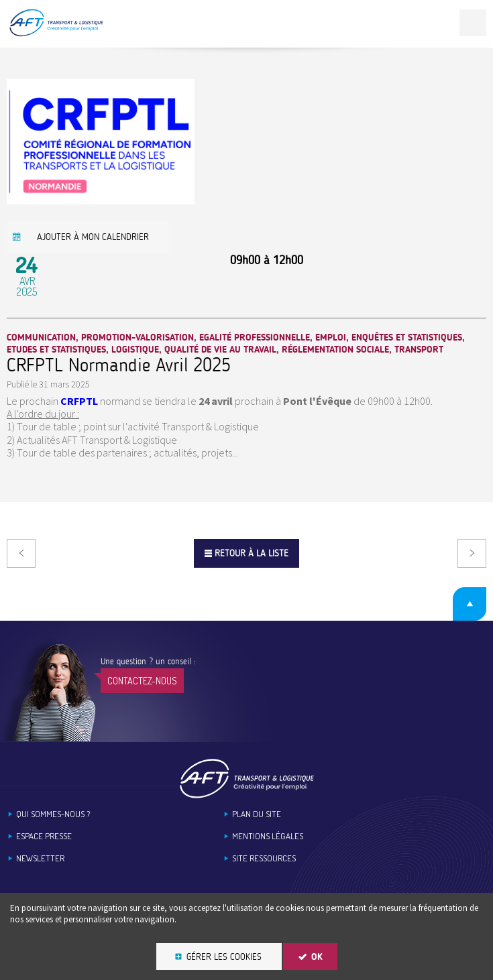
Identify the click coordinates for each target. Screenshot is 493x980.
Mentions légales (268, 836)
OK (317, 957)
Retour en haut (470, 604)
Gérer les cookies (224, 957)
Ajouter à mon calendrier (93, 237)
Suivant (472, 553)
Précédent (21, 553)
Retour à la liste (252, 553)
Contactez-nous (142, 681)
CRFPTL (79, 401)
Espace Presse (44, 836)
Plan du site (257, 814)
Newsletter (40, 858)
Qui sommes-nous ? (53, 814)
